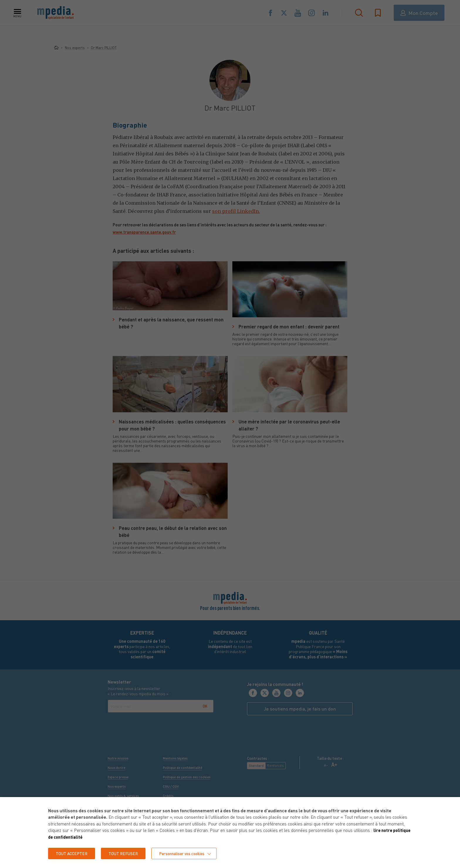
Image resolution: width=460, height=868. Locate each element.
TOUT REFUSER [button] (125, 853)
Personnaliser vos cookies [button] (184, 853)
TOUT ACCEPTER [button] (72, 853)
